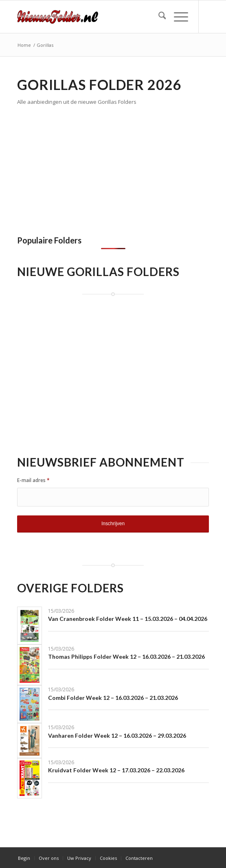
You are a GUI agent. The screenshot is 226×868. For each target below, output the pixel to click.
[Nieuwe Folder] (94, 17)
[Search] (158, 17)
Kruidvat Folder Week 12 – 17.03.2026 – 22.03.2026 (116, 770)
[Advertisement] (86, 168)
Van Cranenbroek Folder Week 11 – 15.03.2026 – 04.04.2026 (128, 619)
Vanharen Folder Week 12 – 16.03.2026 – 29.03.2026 (117, 735)
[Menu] (177, 17)
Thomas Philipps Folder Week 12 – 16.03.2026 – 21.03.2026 (126, 656)
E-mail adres (33, 480)
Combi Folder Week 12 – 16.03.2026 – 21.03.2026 (113, 698)
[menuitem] (158, 17)
